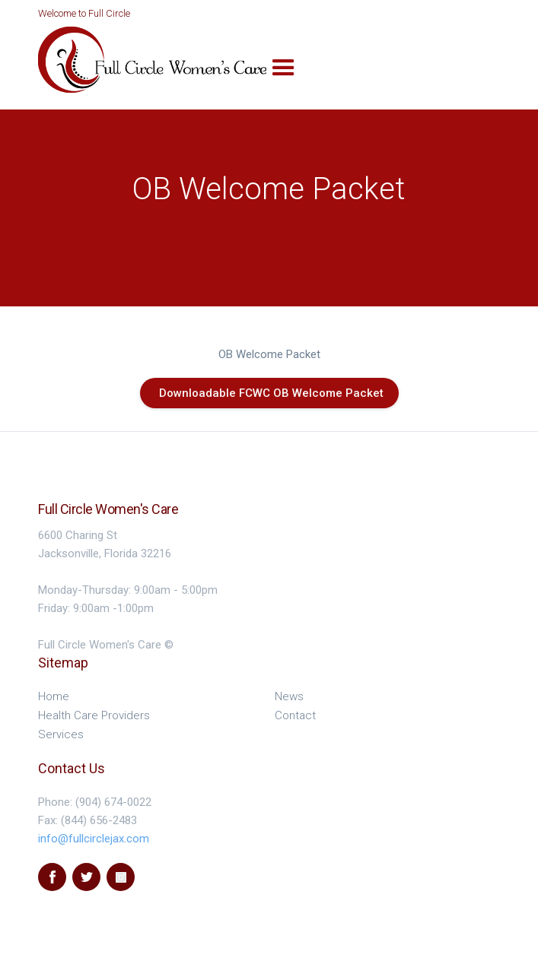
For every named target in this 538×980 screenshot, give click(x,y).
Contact (295, 715)
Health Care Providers (94, 715)
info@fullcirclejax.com (94, 839)
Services (61, 734)
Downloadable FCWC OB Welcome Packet (271, 393)
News (289, 696)
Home (54, 696)
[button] (283, 68)
